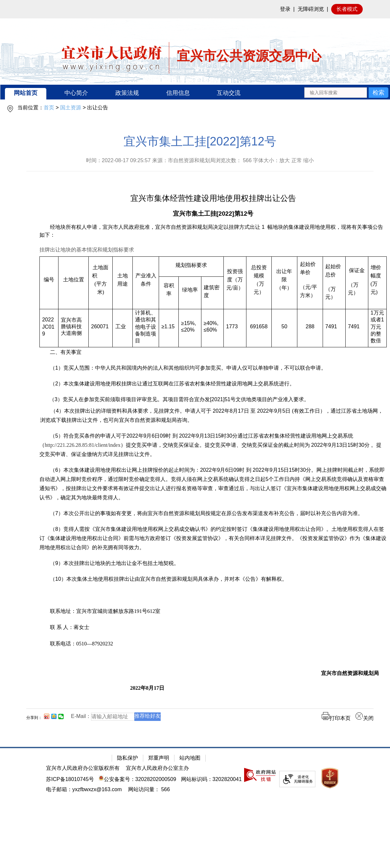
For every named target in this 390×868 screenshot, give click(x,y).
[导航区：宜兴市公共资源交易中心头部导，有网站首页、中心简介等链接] (195, 92)
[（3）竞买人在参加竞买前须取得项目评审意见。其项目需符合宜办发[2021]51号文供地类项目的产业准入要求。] (215, 400)
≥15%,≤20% (188, 326)
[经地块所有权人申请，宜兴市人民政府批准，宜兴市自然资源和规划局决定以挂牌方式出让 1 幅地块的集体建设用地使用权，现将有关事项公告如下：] (213, 231)
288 (310, 326)
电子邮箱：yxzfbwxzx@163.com (84, 789)
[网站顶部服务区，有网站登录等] (195, 9)
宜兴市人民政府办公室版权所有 (83, 768)
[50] (284, 328)
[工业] (123, 328)
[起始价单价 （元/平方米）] (310, 283)
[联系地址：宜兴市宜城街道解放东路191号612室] (213, 611)
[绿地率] (190, 293)
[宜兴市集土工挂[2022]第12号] (213, 214)
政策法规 (127, 93)
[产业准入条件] (146, 283)
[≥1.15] (169, 328)
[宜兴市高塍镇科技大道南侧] (74, 328)
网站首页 (26, 93)
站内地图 (190, 758)
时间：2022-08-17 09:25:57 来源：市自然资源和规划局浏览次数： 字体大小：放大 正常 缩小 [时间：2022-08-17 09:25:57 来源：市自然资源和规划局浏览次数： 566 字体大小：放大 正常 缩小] (200, 160)
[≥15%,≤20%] (190, 328)
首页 (49, 108)
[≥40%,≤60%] (212, 328)
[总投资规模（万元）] (259, 283)
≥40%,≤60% (211, 326)
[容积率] (169, 293)
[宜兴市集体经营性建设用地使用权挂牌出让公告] (213, 199)
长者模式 (347, 9)
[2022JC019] (49, 328)
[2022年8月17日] (281, 688)
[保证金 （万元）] (357, 283)
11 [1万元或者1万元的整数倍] (377, 327)
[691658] (259, 328)
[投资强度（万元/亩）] (235, 283)
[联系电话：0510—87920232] (213, 644)
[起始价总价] (334, 271)
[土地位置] (74, 283)
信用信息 (178, 93)
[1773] (235, 328)
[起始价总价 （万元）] (334, 283)
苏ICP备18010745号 (70, 779)
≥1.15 (168, 326)
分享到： (34, 718)
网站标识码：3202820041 (211, 779)
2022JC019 (48, 327)
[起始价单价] (310, 268)
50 (285, 326)
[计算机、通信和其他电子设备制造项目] (146, 328)
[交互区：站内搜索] (346, 92)
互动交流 (229, 93)
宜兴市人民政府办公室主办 (157, 768)
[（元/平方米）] (310, 291)
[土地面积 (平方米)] (101, 283)
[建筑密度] (212, 293)
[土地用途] (123, 283)
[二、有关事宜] (213, 352)
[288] (310, 328)
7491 (331, 326)
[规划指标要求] (191, 267)
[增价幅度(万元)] (377, 283)
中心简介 (76, 93)
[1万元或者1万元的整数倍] (377, 328)
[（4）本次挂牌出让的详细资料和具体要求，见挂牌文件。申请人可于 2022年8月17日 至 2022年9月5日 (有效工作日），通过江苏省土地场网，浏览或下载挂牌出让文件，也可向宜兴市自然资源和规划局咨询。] (213, 416)
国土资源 (71, 108)
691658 (259, 326)
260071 (100, 326)
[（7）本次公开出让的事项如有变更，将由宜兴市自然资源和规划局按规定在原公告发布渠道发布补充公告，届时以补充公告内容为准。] (213, 513)
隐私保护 (127, 758)
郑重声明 (159, 758)
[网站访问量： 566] (149, 789)
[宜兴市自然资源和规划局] (209, 673)
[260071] (101, 328)
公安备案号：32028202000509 (137, 779)
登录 (285, 9)
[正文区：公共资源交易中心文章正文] (200, 433)
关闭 (364, 718)
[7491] (334, 328)
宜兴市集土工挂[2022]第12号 (200, 141)
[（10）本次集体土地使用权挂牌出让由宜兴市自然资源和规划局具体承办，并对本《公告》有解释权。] (213, 579)
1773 (232, 326)
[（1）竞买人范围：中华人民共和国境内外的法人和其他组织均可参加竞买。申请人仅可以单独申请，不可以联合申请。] (213, 368)
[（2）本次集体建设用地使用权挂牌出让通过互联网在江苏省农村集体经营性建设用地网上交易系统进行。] (213, 384)
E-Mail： (81, 716)
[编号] (49, 283)
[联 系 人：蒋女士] (213, 627)
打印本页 (336, 718)
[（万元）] (334, 293)
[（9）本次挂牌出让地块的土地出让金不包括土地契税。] (213, 563)
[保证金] (357, 270)
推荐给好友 (148, 716)
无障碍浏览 (311, 9)
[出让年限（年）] (284, 283)
